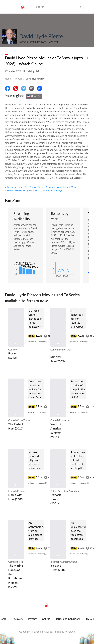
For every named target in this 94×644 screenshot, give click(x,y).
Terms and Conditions (68, 619)
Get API (46, 619)
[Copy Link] (40, 88)
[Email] (32, 88)
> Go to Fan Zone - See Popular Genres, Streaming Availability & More (41, 187)
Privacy (32, 619)
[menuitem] (17, 621)
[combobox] (34, 96)
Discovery (17, 619)
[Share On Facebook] (8, 88)
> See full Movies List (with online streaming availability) (33, 191)
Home (8, 79)
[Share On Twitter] (24, 88)
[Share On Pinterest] (16, 88)
